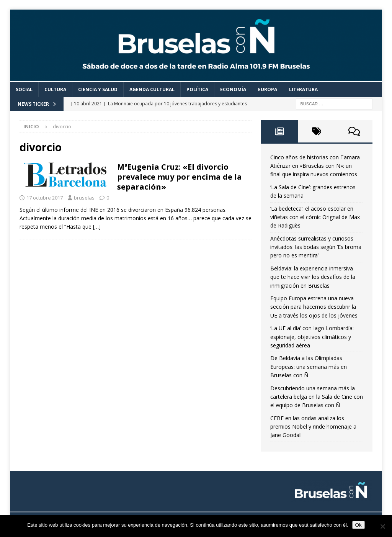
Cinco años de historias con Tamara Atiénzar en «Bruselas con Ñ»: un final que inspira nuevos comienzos (315, 166)
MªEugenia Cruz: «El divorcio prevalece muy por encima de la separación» (180, 177)
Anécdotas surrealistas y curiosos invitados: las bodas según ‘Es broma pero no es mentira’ (316, 247)
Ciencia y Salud (98, 89)
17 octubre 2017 (45, 198)
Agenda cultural (152, 89)
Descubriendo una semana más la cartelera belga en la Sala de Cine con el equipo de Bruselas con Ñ (317, 397)
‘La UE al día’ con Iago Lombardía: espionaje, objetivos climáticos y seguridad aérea (312, 337)
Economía (233, 89)
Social (24, 89)
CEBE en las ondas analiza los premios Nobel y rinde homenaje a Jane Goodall (313, 427)
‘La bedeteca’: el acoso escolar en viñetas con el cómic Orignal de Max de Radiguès (315, 217)
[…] (97, 227)
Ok (359, 525)
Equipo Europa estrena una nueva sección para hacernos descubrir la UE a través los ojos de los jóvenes (314, 307)
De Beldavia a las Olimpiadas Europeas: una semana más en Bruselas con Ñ (309, 367)
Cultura (55, 89)
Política (197, 89)
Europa (268, 89)
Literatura (303, 89)
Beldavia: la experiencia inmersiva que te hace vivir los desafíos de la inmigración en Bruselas (313, 277)
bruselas (84, 198)
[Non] (382, 526)
